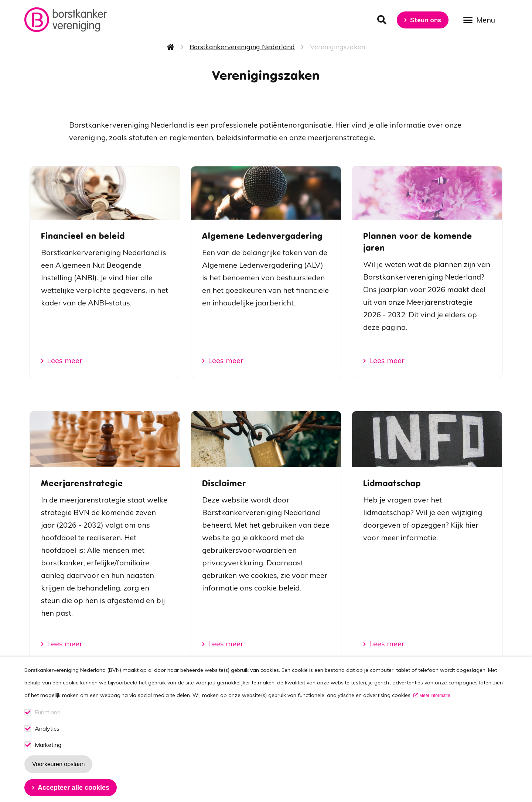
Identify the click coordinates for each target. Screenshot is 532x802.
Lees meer (65, 360)
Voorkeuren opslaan (58, 770)
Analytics (47, 734)
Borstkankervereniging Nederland (242, 47)
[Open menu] (482, 19)
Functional (48, 718)
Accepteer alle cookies (74, 793)
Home (171, 47)
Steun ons (426, 20)
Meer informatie (435, 701)
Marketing (48, 750)
